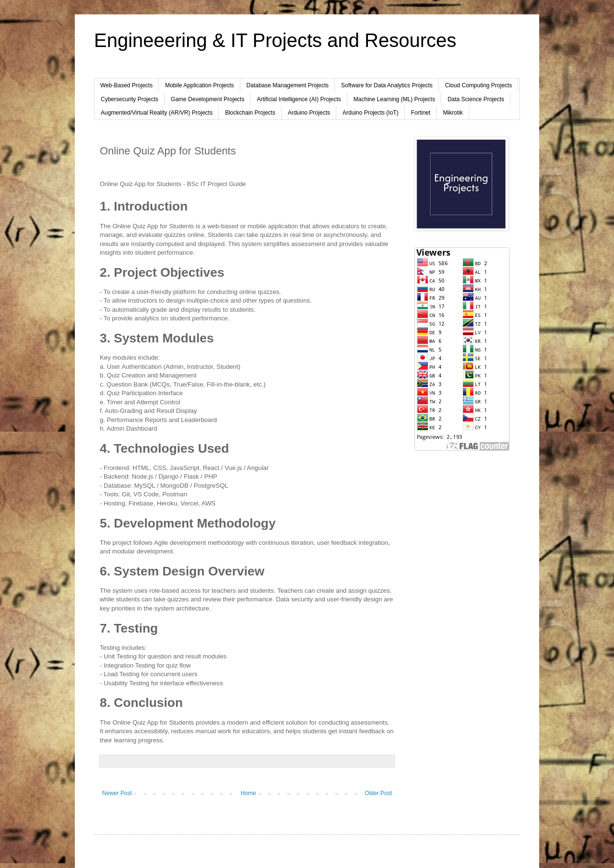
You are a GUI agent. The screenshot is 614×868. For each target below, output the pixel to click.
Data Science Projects (476, 99)
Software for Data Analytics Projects (387, 85)
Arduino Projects (309, 113)
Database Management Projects (288, 85)
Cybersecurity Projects (130, 99)
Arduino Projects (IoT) (371, 113)
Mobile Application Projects (199, 85)
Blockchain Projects (250, 113)
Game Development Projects (207, 99)
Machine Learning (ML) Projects (394, 99)
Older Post (378, 793)
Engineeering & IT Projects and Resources (275, 40)
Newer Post (117, 793)
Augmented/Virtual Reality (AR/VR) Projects (157, 113)
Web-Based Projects (126, 85)
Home (248, 793)
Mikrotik (453, 113)
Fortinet (421, 113)
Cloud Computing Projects (478, 85)
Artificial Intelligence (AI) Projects (299, 99)
